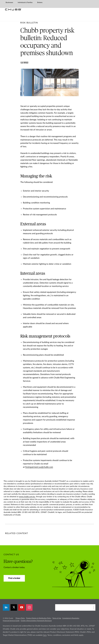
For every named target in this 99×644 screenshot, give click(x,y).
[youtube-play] (22, 607)
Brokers (40, 2)
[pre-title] (29, 23)
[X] (14, 607)
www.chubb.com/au (27, 497)
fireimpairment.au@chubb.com (39, 467)
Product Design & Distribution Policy (39, 618)
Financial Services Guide (11, 621)
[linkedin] (6, 607)
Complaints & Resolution (71, 618)
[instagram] (29, 607)
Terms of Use (57, 618)
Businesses (9, 2)
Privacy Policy (20, 618)
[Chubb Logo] (13, 9)
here (45, 635)
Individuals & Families (25, 2)
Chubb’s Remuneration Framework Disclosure (36, 621)
